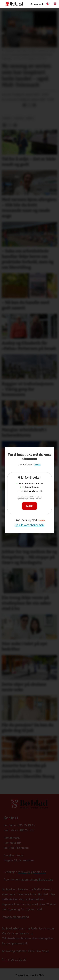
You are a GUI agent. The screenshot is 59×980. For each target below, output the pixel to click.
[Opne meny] (55, 4)
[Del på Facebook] (25, 105)
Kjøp (30, 506)
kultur (19, 118)
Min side (8, 959)
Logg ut (20, 959)
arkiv (30, 118)
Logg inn (48, 4)
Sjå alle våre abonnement (29, 525)
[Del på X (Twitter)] (29, 105)
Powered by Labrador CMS (29, 975)
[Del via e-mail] (34, 105)
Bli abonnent (37, 4)
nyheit (7, 118)
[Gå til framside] (14, 4)
